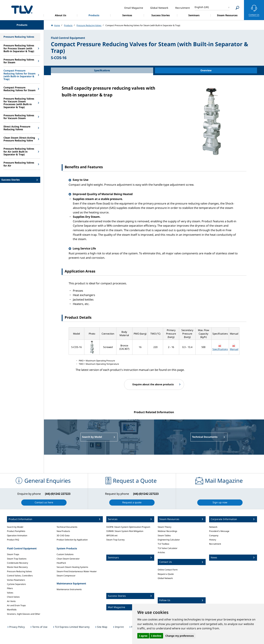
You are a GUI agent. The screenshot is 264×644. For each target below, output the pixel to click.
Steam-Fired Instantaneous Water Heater (77, 571)
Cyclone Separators (16, 584)
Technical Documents (67, 527)
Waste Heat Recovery (17, 567)
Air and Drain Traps (16, 605)
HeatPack (61, 563)
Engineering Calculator (169, 540)
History (213, 540)
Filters (10, 588)
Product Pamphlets (16, 531)
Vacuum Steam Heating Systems (72, 567)
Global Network (165, 578)
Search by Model (15, 527)
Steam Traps (13, 554)
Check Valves (13, 597)
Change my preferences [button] (180, 636)
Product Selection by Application (72, 540)
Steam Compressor (66, 576)
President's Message (219, 531)
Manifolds (12, 610)
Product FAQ (13, 540)
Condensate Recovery (18, 563)
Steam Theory (164, 527)
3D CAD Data (63, 535)
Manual (234, 349)
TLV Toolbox (163, 544)
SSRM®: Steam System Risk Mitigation (125, 531)
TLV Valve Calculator (168, 548)
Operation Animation (17, 535)
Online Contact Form (168, 570)
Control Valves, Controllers (20, 576)
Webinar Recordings (167, 531)
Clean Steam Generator (68, 559)
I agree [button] (143, 636)
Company (214, 535)
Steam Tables (164, 535)
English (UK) (202, 7)
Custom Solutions (65, 554)
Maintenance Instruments (69, 589)
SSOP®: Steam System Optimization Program (128, 527)
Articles (161, 552)
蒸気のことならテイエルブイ (22, 10)
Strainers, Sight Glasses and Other (24, 614)
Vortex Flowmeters (16, 580)
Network (213, 527)
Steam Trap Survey (115, 540)
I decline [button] (156, 636)
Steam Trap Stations (17, 559)
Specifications (220, 349)
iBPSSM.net (112, 535)
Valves (10, 593)
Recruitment (215, 544)
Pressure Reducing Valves (19, 571)
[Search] (237, 8)
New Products (63, 531)
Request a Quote (166, 574)
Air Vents (11, 601)
